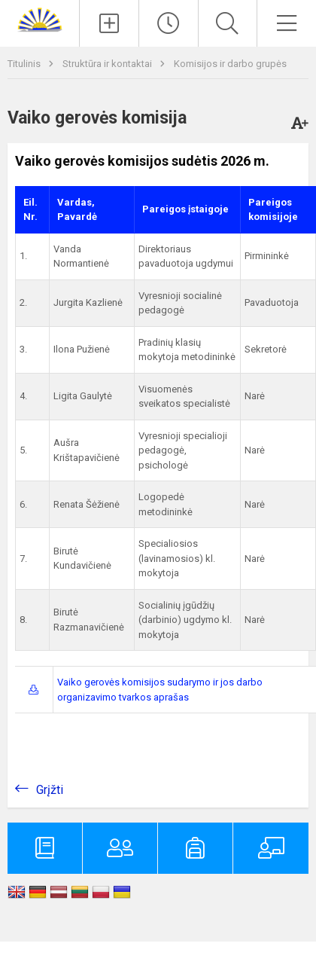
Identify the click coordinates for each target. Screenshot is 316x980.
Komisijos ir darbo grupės (230, 64)
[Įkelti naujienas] (109, 23)
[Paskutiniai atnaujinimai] (169, 23)
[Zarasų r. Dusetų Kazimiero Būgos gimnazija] (40, 19)
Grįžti (50, 790)
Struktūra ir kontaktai (108, 64)
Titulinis (25, 64)
